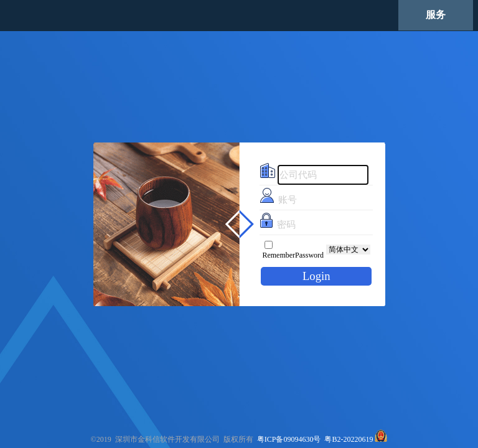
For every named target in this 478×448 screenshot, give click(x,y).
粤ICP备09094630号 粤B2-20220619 (315, 439)
